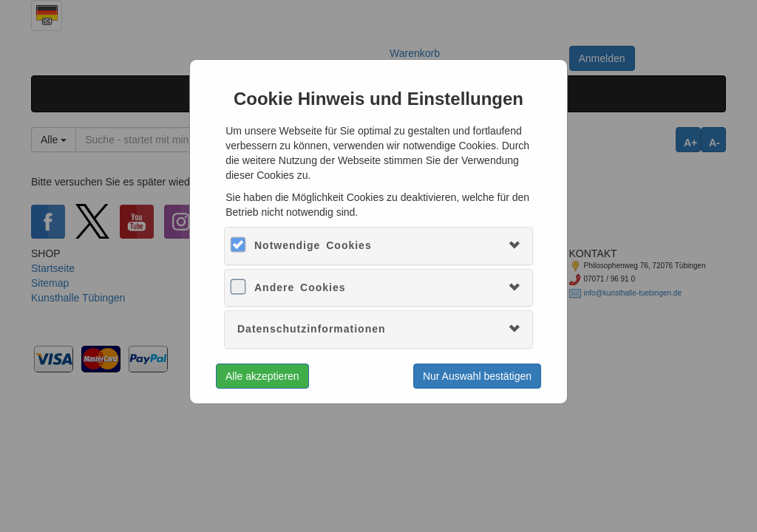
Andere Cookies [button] (300, 287)
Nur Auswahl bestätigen (477, 376)
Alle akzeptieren (262, 376)
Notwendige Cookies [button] (313, 245)
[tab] (378, 246)
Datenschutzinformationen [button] (312, 329)
